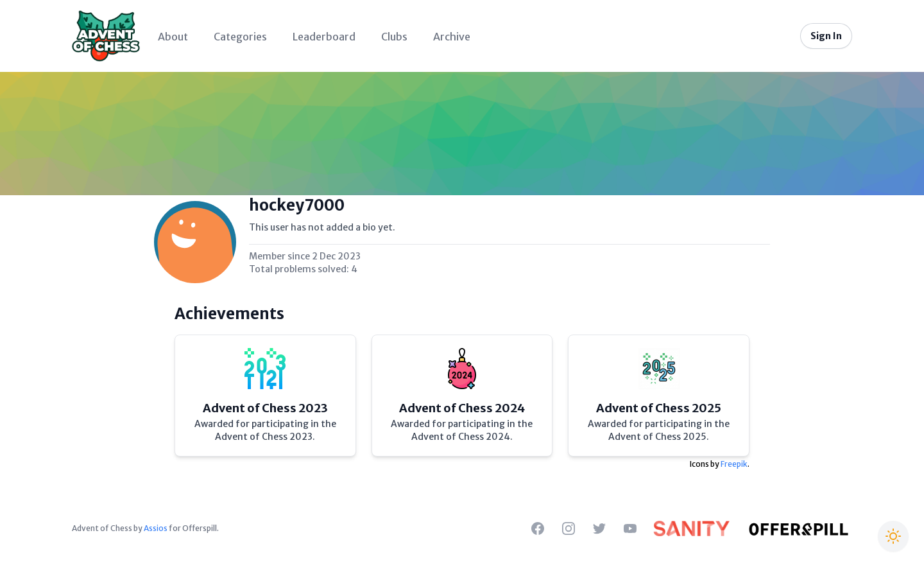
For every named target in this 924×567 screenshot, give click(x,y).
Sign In (826, 36)
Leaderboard (324, 37)
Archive (452, 37)
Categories (240, 37)
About (173, 37)
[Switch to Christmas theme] (893, 536)
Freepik (734, 464)
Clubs (394, 37)
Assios (156, 528)
